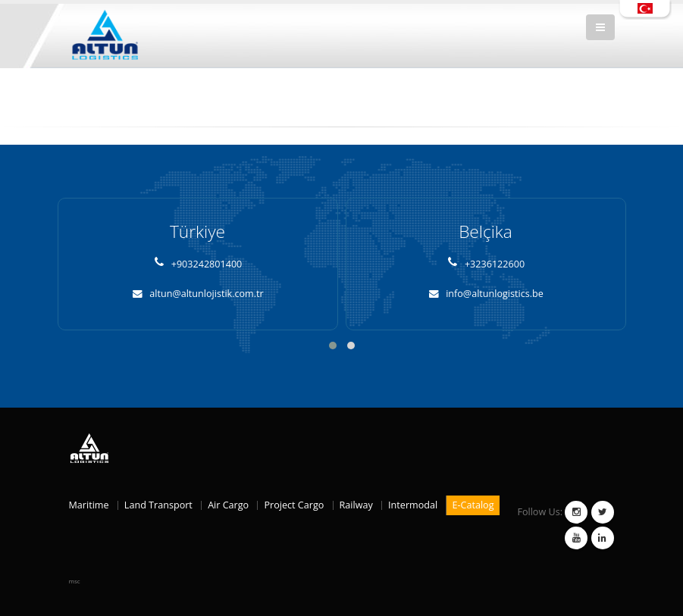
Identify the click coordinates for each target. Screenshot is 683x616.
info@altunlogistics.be (486, 294)
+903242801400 (198, 264)
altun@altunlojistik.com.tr (197, 294)
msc (75, 581)
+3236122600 (486, 264)
